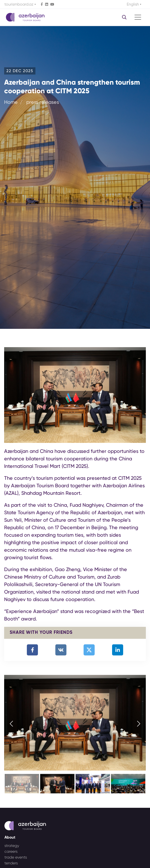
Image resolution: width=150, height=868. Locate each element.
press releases (43, 102)
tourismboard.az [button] (20, 4)
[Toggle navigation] (138, 17)
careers (11, 851)
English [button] (133, 4)
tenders (11, 863)
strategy (12, 846)
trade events (16, 857)
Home (11, 102)
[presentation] (11, 724)
